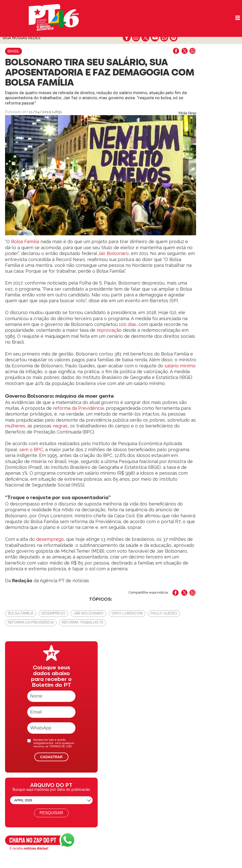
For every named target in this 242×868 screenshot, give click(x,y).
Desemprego (53, 613)
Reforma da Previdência (31, 622)
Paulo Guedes (164, 613)
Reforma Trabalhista (83, 622)
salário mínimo (180, 366)
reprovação (109, 330)
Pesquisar (51, 813)
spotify (173, 38)
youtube (155, 38)
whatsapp (164, 38)
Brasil (14, 51)
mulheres (15, 426)
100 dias (128, 324)
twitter (145, 38)
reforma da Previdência (78, 408)
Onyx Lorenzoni (127, 613)
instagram (136, 38)
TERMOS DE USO (60, 746)
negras (60, 426)
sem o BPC (31, 450)
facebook (127, 38)
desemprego (49, 539)
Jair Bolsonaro (113, 253)
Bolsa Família (24, 241)
